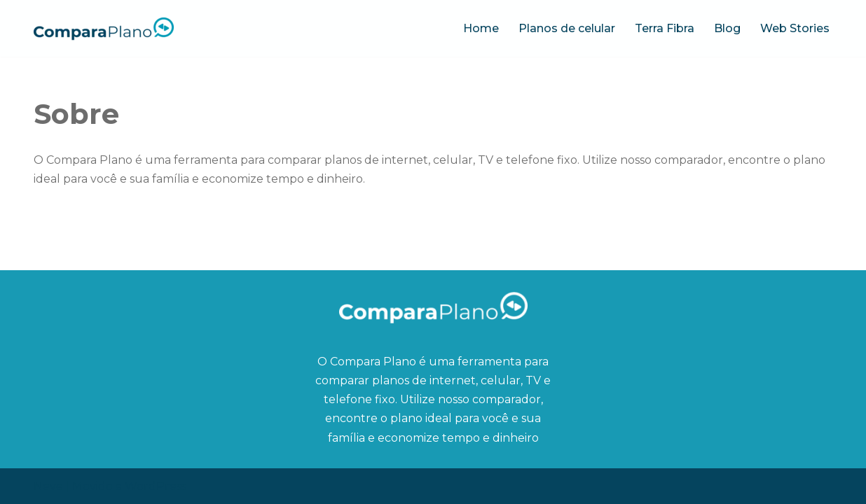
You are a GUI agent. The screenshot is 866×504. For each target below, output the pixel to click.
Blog (727, 28)
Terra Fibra (665, 28)
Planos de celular (567, 28)
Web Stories (795, 28)
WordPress (156, 486)
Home (481, 28)
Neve (48, 486)
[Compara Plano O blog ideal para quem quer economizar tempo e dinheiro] (104, 29)
